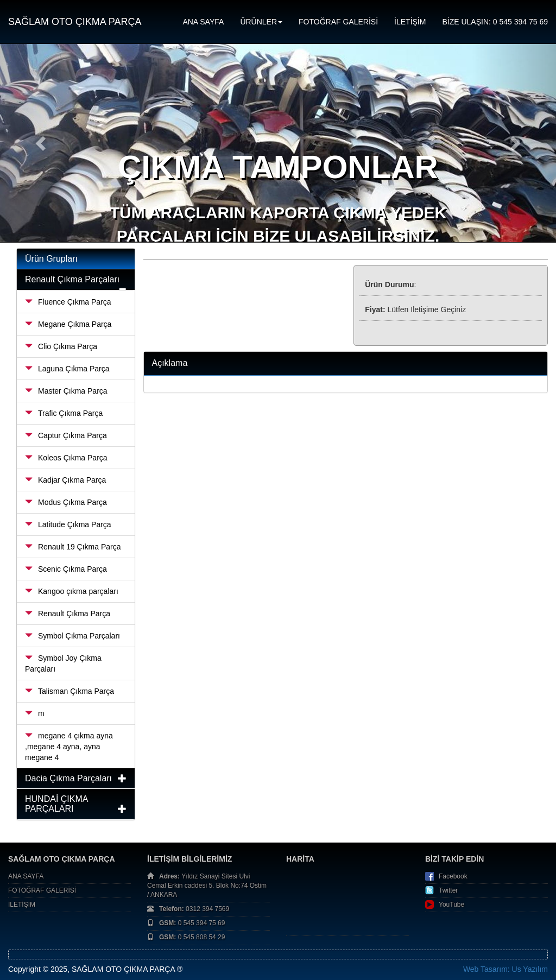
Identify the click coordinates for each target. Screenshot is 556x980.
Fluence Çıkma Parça (68, 302)
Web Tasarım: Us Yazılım (506, 969)
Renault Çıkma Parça (68, 614)
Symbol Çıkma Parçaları (72, 636)
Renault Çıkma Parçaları (72, 279)
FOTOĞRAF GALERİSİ (338, 22)
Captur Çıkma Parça (66, 435)
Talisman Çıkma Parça (69, 691)
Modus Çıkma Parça (66, 502)
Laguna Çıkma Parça (67, 369)
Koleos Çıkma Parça (66, 458)
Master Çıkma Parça (66, 391)
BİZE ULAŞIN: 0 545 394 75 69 (495, 22)
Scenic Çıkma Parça (66, 569)
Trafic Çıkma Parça (64, 413)
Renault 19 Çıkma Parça (73, 547)
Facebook (453, 876)
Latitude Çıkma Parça (68, 524)
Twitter (448, 890)
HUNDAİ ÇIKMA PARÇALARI (56, 804)
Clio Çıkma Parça (61, 346)
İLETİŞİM (410, 22)
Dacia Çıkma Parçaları (68, 778)
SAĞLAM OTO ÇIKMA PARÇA (75, 22)
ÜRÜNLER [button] (261, 22)
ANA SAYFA (203, 22)
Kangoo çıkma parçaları (72, 591)
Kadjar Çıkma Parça (65, 480)
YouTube (451, 905)
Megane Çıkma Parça (68, 324)
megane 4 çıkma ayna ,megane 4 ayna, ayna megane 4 (69, 747)
